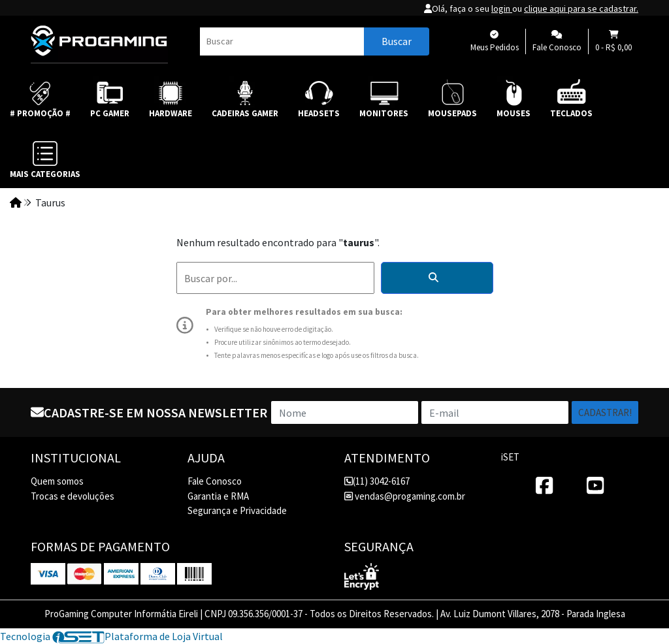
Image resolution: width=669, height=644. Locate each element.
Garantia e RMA (218, 496)
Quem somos (57, 481)
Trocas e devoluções (73, 496)
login (502, 8)
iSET (510, 457)
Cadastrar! (605, 412)
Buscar (397, 41)
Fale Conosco (215, 481)
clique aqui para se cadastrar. (581, 8)
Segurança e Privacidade (237, 510)
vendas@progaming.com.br (405, 496)
